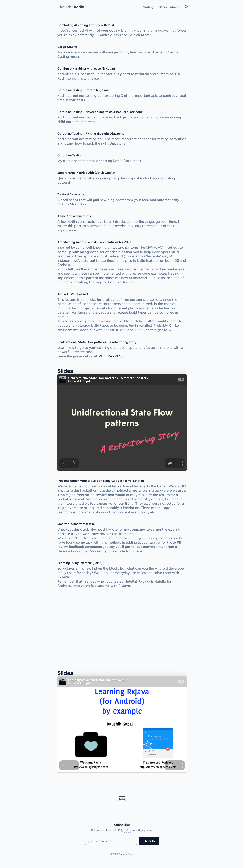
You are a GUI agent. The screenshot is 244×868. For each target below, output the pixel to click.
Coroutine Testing (70, 155)
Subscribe (149, 841)
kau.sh (66, 7)
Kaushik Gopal (126, 854)
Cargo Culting (67, 47)
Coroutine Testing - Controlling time (83, 90)
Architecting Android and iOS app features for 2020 (94, 242)
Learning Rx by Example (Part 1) (80, 563)
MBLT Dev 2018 (110, 356)
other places (144, 830)
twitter (128, 830)
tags (122, 799)
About (174, 7)
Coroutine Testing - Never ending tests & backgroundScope (100, 112)
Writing (148, 7)
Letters (162, 7)
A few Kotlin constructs (74, 216)
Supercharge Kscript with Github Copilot (86, 173)
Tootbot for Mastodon (73, 194)
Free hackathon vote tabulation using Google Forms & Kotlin (101, 481)
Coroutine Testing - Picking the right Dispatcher (91, 133)
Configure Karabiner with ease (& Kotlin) (86, 68)
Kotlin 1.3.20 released (73, 294)
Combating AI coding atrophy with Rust (86, 25)
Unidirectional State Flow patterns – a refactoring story (97, 342)
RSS (120, 830)
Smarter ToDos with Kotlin (76, 524)
